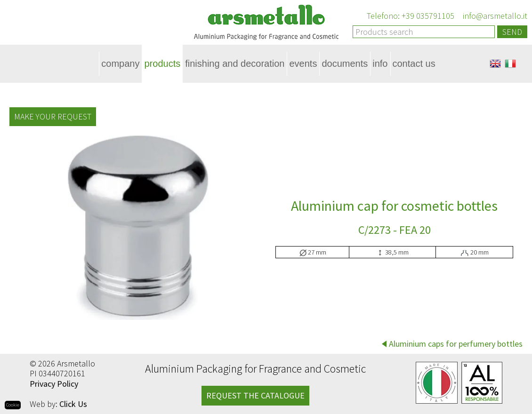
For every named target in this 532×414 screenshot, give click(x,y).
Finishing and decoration (235, 64)
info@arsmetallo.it (494, 16)
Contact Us (414, 64)
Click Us (73, 404)
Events (303, 64)
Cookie (13, 405)
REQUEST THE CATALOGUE (255, 395)
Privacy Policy (54, 384)
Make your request (53, 116)
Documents (345, 64)
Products (162, 64)
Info (380, 64)
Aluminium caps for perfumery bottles (456, 344)
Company (120, 64)
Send (512, 32)
